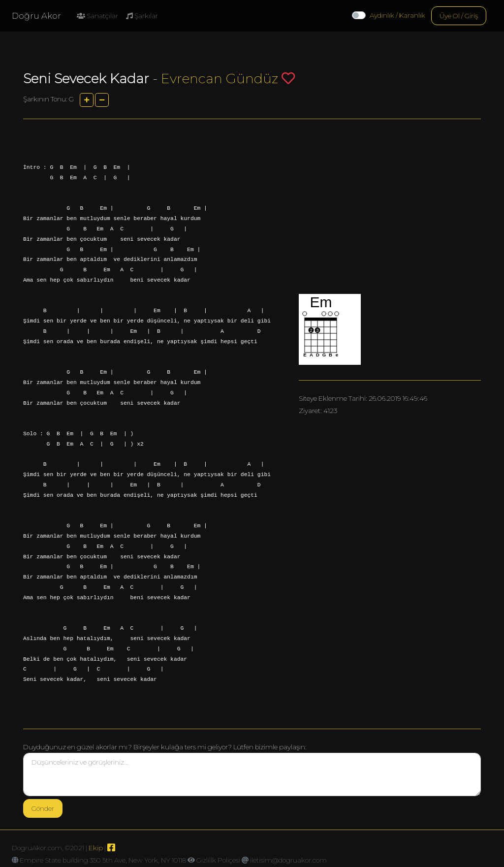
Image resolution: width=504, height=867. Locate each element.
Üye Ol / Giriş (459, 16)
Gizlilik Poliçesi (218, 860)
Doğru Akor (36, 16)
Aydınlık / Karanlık (397, 15)
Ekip (96, 848)
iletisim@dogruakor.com (288, 860)
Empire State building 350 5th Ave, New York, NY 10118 (103, 860)
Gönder (43, 808)
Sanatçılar (97, 16)
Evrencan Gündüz (220, 79)
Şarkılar (142, 16)
